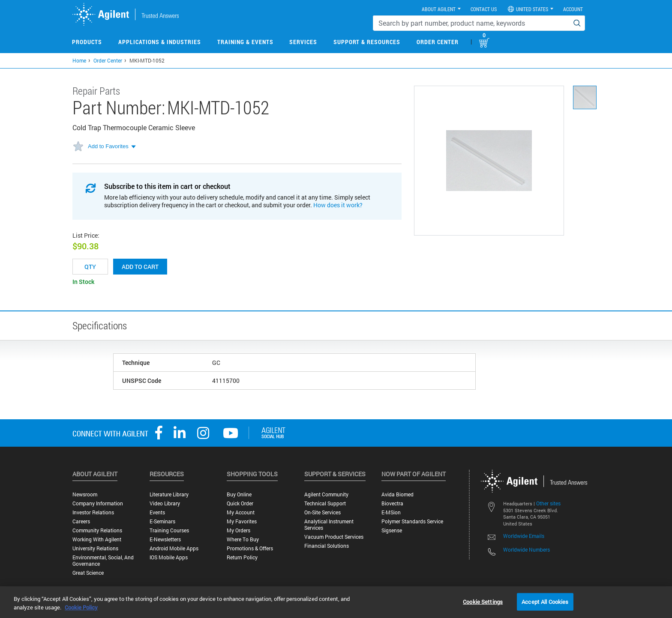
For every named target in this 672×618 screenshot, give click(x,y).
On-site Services (322, 512)
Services (303, 42)
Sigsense (392, 530)
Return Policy (242, 557)
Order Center (438, 42)
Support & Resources (367, 42)
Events (157, 512)
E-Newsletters (165, 539)
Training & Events (245, 42)
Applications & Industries (160, 42)
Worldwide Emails (524, 536)
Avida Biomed (397, 494)
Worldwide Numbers (526, 549)
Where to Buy (243, 539)
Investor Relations (93, 512)
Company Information (98, 503)
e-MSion (391, 512)
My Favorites (242, 521)
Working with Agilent (97, 539)
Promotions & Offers (250, 548)
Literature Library (169, 494)
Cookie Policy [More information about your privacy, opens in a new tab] (81, 607)
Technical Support (325, 503)
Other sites (548, 503)
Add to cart (140, 267)
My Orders (238, 530)
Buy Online (239, 494)
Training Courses (169, 530)
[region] (336, 602)
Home (79, 60)
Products (87, 42)
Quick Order (240, 503)
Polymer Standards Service (412, 521)
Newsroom (85, 494)
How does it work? (338, 205)
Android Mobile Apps (174, 548)
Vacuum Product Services (334, 537)
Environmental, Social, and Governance (103, 561)
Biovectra (392, 503)
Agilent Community (326, 494)
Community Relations (97, 530)
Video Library (165, 503)
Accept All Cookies (545, 601)
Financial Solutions (327, 546)
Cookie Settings (483, 601)
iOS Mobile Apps (169, 557)
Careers (81, 521)
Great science (88, 573)
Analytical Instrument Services (329, 525)
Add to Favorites (108, 146)
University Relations (95, 548)
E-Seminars (162, 521)
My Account (241, 512)
